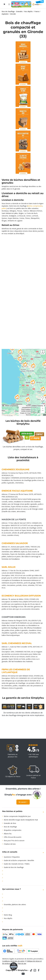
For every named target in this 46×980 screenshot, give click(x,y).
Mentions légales (8, 959)
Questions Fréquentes (12, 857)
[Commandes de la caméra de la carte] (43, 398)
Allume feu (8, 834)
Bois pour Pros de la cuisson (14, 841)
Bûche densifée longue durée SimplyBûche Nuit (21, 820)
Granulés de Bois (10, 823)
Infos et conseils (10, 852)
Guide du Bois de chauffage (14, 867)
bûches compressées (35, 206)
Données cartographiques (12, 406)
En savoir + (23, 802)
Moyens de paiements (13, 929)
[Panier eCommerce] (4, 4)
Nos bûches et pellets (12, 811)
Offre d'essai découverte (13, 837)
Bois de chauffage (10, 827)
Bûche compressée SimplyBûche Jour (17, 816)
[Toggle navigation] (9, 4)
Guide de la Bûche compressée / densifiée (19, 860)
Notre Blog (8, 915)
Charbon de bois (10, 844)
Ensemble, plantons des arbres (15, 904)
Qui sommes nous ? (11, 889)
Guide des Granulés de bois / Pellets (17, 864)
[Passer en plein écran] (43, 352)
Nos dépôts (8, 918)
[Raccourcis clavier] (3, 406)
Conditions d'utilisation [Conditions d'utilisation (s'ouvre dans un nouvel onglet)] (37, 406)
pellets (4, 208)
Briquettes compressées (13, 830)
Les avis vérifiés (12, 946)
